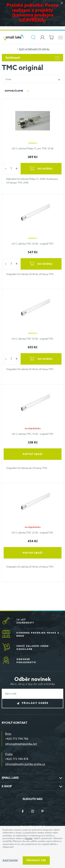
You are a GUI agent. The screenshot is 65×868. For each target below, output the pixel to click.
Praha (9, 754)
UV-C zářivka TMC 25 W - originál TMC (33, 533)
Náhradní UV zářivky (39, 49)
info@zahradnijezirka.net (21, 744)
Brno (8, 734)
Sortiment (32, 58)
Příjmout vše (36, 860)
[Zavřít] (62, 3)
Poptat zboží (33, 454)
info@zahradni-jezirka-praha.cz (25, 764)
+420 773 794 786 (17, 739)
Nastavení (10, 860)
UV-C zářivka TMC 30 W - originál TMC (33, 243)
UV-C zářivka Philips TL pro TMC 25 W (33, 148)
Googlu (29, 838)
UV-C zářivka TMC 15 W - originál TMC (33, 434)
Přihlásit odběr (35, 703)
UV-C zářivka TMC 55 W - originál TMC (33, 339)
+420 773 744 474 (17, 759)
